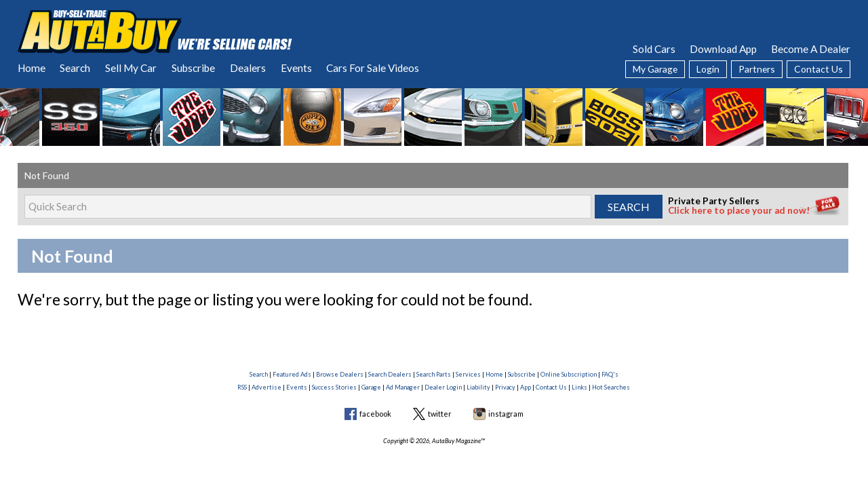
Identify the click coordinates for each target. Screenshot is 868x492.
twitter (440, 414)
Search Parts (434, 374)
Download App (723, 49)
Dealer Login (443, 387)
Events (296, 68)
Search (75, 68)
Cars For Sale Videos (373, 68)
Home (32, 68)
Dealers (248, 68)
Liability (478, 387)
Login (708, 69)
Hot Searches (611, 387)
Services (468, 374)
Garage (371, 387)
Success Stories (334, 387)
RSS (242, 387)
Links (579, 387)
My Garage (655, 69)
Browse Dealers (340, 374)
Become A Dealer (811, 49)
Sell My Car (131, 68)
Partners (757, 69)
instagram (506, 414)
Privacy (505, 387)
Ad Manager (403, 387)
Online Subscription (569, 374)
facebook (375, 414)
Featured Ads (292, 374)
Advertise (267, 387)
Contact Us (818, 69)
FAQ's (610, 374)
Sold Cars (654, 49)
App (526, 387)
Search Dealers (390, 374)
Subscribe (193, 68)
